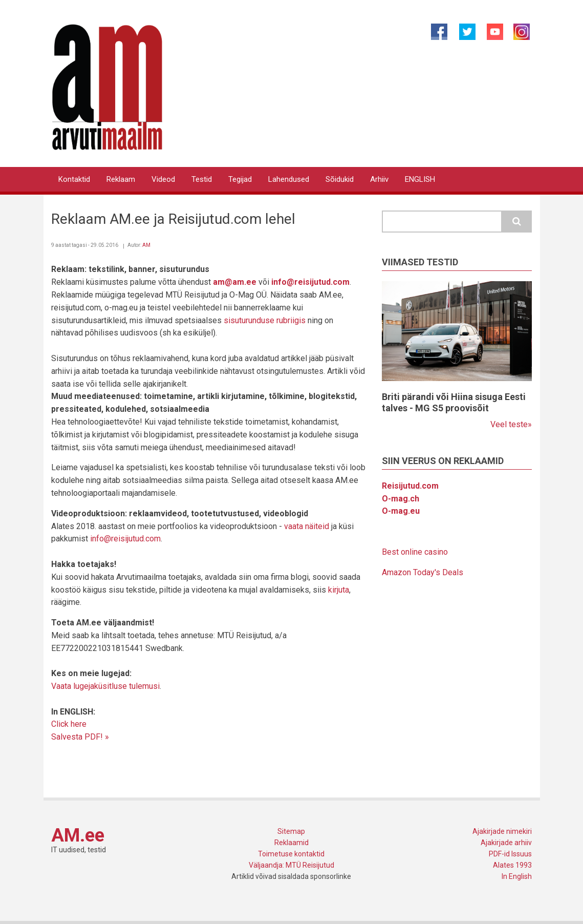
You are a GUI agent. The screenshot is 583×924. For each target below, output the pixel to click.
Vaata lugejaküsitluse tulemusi (105, 686)
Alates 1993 (512, 865)
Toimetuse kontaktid (291, 854)
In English (517, 876)
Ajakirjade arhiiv (506, 843)
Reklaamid (291, 843)
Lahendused (289, 179)
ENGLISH (420, 179)
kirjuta (339, 590)
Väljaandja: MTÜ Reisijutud (291, 865)
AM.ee (78, 835)
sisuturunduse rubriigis (265, 320)
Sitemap (291, 831)
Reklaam (121, 179)
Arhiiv (379, 179)
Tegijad (240, 179)
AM (146, 245)
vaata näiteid (307, 526)
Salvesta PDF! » (80, 737)
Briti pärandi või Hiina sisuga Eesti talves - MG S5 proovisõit (454, 402)
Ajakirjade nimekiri (502, 831)
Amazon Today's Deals (423, 572)
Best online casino (415, 552)
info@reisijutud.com (125, 539)
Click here (69, 724)
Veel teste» (511, 424)
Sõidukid (340, 179)
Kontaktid (74, 179)
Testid (202, 179)
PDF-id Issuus (510, 854)
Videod (163, 179)
